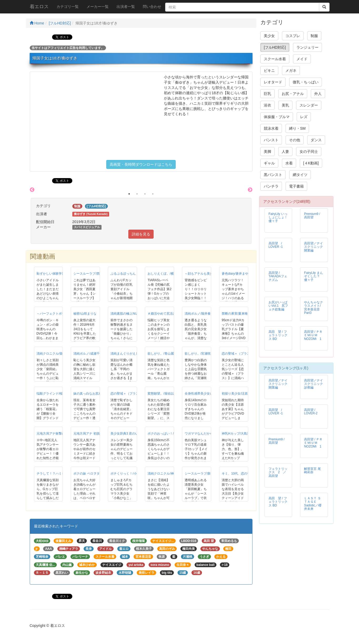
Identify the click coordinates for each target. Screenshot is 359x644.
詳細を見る (141, 234)
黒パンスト (273, 175)
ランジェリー (307, 47)
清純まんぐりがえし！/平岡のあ (133, 354)
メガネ (291, 71)
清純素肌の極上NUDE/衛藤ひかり (134, 314)
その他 (295, 140)
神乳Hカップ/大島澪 (236, 434)
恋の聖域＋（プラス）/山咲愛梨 (244, 354)
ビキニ (269, 71)
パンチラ (271, 186)
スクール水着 (275, 59)
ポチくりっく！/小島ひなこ (130, 474)
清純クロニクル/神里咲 (164, 474)
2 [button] (137, 194)
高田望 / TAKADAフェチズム (278, 276)
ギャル (269, 163)
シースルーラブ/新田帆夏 (202, 474)
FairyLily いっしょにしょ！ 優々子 (280, 217)
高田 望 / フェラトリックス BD (278, 335)
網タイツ (300, 175)
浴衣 (267, 105)
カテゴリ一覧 (68, 7)
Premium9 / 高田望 (312, 216)
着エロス (39, 7)
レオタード (273, 82)
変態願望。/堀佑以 (161, 394)
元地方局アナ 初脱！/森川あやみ (96, 434)
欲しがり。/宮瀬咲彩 (199, 354)
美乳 (285, 105)
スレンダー (309, 105)
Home (37, 23)
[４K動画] (311, 163)
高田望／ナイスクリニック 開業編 (315, 247)
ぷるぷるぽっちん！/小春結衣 (131, 274)
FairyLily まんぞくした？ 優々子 (314, 276)
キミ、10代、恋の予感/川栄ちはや (246, 474)
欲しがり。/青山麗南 (162, 354)
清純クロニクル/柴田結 (53, 354)
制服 (314, 36)
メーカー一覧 (98, 7)
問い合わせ (152, 7)
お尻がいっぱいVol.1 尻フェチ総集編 (278, 306)
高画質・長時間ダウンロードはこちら (141, 164)
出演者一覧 (126, 7)
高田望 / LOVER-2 (311, 412)
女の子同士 (309, 152)
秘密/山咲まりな (85, 314)
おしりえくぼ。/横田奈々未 (167, 274)
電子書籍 (296, 186)
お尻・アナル (293, 94)
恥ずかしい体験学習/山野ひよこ (59, 274)
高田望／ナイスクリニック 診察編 (315, 384)
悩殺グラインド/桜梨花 (53, 394)
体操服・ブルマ (277, 117)
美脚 (267, 152)
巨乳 (267, 94)
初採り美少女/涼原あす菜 (239, 394)
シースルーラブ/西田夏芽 (91, 274)
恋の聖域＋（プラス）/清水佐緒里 (135, 394)
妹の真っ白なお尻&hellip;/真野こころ (99, 394)
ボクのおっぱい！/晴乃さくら (168, 434)
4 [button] (153, 194)
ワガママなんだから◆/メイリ (206, 434)
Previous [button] (32, 190)
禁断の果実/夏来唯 (235, 314)
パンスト (271, 140)
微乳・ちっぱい (306, 82)
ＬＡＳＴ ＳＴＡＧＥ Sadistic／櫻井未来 (313, 503)
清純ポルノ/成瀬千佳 (88, 354)
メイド (302, 59)
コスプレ (293, 36)
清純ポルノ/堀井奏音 (199, 314)
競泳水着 (271, 128)
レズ (304, 117)
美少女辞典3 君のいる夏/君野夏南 (134, 434)
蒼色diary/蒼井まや (235, 274)
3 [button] (145, 194)
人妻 (285, 152)
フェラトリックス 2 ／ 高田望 (279, 472)
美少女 (269, 36)
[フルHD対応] (60, 23)
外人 (318, 94)
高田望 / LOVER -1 (277, 245)
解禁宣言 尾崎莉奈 (312, 471)
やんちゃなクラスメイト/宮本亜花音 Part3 (314, 307)
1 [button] (129, 194)
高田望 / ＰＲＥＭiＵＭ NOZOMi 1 (313, 335)
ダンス (316, 140)
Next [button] (250, 190)
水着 (289, 163)
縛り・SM (297, 128)
